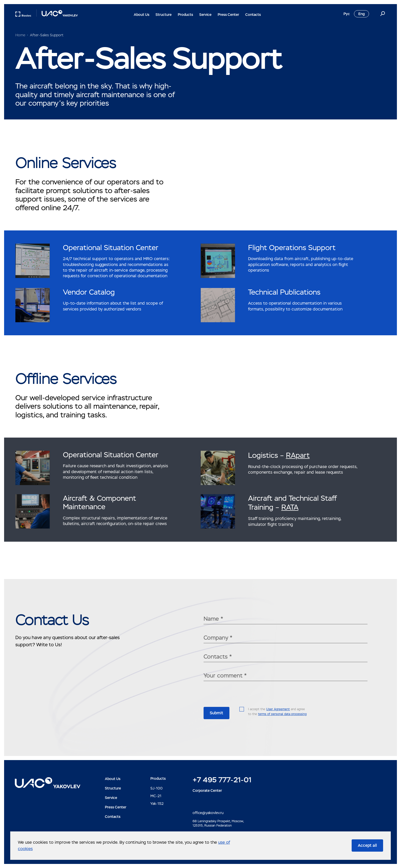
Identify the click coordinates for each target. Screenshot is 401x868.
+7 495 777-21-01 (222, 780)
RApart (298, 455)
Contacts (253, 15)
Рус (347, 14)
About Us (142, 15)
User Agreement (278, 709)
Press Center (228, 15)
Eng (361, 14)
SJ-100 (157, 788)
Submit (216, 713)
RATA (290, 507)
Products (185, 15)
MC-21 (156, 796)
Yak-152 (157, 804)
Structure (164, 15)
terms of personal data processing (282, 714)
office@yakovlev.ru (208, 813)
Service (205, 15)
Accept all (367, 845)
